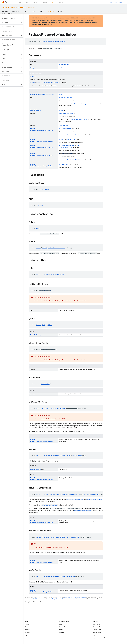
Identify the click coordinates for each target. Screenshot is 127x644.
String (32, 68)
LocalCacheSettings (66, 147)
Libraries (28, 632)
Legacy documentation (100, 638)
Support (61, 2)
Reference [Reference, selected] (51, 11)
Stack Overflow (97, 627)
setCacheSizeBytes (65, 129)
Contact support (98, 624)
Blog (111, 2)
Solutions (37, 2)
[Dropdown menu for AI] (28, 11)
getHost (62, 110)
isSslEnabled (63, 126)
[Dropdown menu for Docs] (55, 2)
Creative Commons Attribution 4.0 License (75, 597)
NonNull (39, 83)
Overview (5, 11)
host (60, 68)
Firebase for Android (26, 7)
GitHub (27, 635)
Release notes (97, 632)
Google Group (97, 630)
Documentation (8, 7)
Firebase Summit (64, 627)
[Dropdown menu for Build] (23, 2)
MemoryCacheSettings (94, 500)
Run (27, 2)
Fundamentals (15, 11)
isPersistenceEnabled (66, 113)
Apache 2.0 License (36, 599)
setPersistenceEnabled (67, 154)
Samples (60, 11)
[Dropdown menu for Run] (30, 2)
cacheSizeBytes (64, 65)
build (61, 95)
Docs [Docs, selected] (51, 2)
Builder (32, 76)
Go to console (119, 2)
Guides (27, 624)
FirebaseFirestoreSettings (51, 83)
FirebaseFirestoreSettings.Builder (53, 42)
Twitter (61, 630)
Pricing (45, 2)
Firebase (31, 30)
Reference (62, 30)
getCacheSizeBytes (65, 98)
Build (19, 2)
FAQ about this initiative (44, 24)
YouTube (61, 632)
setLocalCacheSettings (73, 135)
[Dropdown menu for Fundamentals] (21, 11)
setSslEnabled (64, 164)
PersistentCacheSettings (75, 500)
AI (25, 11)
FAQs (95, 635)
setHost (62, 139)
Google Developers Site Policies (60, 599)
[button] (10, 14)
